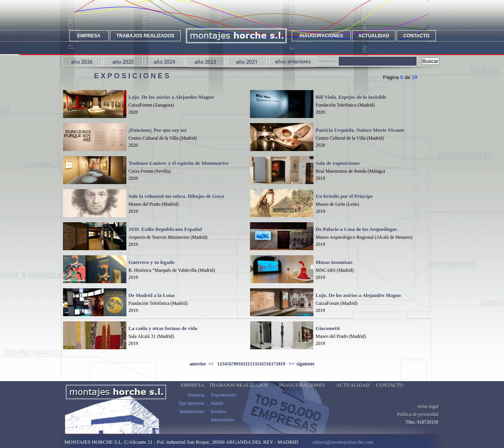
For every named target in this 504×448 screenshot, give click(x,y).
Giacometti (328, 328)
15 (264, 364)
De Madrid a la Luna (151, 295)
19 (283, 364)
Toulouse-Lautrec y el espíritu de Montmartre (178, 163)
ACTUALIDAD (374, 36)
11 (246, 364)
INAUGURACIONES (321, 36)
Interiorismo (223, 426)
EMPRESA (89, 36)
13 (255, 364)
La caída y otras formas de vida (163, 328)
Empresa (196, 401)
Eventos (219, 418)
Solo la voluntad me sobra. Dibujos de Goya (176, 196)
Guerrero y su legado (151, 262)
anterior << (203, 364)
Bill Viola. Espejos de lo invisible (351, 97)
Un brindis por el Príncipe (344, 196)
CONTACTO (416, 36)
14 (259, 364)
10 (241, 364)
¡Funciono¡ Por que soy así (157, 130)
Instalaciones (192, 418)
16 (269, 364)
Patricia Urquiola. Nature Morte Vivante (360, 130)
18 (278, 364)
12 (250, 364)
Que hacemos (192, 409)
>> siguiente (300, 364)
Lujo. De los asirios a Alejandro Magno (171, 97)
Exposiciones (224, 401)
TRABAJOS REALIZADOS (145, 36)
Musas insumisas (334, 262)
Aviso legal (428, 413)
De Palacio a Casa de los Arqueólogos (356, 229)
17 (274, 364)
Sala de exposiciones (338, 163)
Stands (217, 409)
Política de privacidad (418, 420)
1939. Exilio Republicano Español (165, 229)
